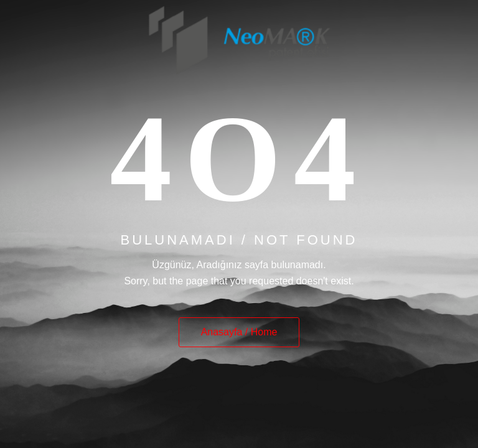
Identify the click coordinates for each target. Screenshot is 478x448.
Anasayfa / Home (239, 332)
